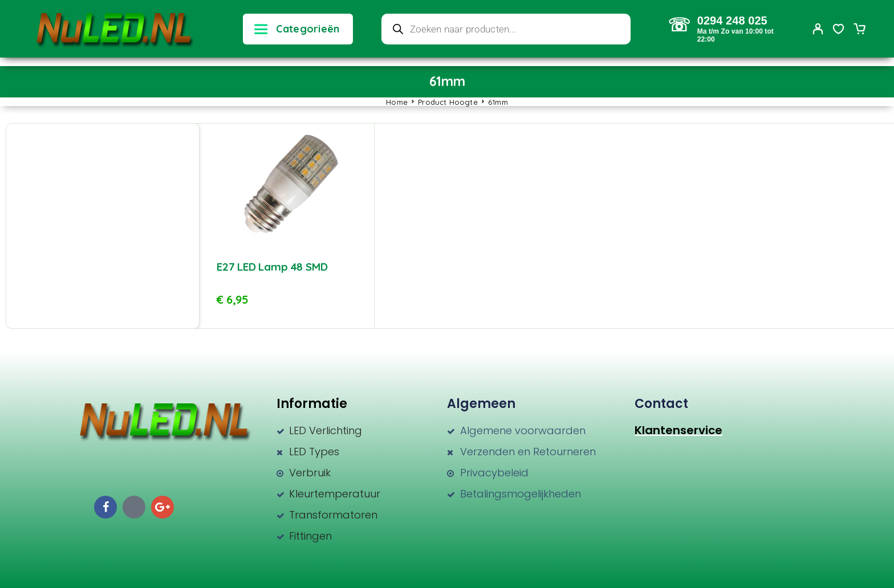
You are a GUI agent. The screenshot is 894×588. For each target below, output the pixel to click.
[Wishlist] (839, 30)
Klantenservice (678, 430)
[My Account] (818, 29)
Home (397, 102)
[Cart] (859, 30)
